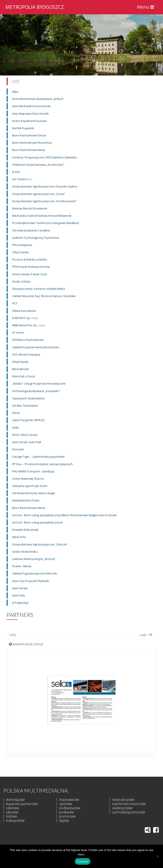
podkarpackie (70, 808)
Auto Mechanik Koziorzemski (31, 106)
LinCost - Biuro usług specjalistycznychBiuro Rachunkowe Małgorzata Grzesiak (64, 515)
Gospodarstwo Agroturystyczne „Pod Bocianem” (44, 201)
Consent (82, 862)
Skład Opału (20, 362)
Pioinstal (18, 449)
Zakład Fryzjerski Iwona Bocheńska (36, 347)
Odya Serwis (21, 252)
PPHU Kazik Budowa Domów (31, 267)
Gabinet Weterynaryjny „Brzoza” (34, 559)
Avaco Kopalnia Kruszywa (29, 121)
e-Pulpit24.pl (20, 603)
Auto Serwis (20, 588)
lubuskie (12, 812)
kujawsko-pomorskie (22, 804)
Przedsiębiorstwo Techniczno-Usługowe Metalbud (45, 223)
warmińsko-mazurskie (129, 804)
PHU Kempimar (22, 245)
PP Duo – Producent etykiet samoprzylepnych (42, 464)
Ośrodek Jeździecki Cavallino (31, 230)
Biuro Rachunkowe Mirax (29, 150)
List (16, 81)
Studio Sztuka (21, 281)
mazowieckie (69, 800)
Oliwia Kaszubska (24, 311)
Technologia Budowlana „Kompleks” (36, 391)
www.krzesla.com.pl (28, 644)
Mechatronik (20, 369)
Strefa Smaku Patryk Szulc (30, 274)
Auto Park (19, 595)
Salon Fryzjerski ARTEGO (28, 420)
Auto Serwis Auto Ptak (27, 442)
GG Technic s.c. (22, 179)
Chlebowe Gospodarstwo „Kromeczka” (38, 165)
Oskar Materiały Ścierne (28, 479)
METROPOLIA (35, 6)
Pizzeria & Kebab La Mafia (30, 259)
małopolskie (15, 820)
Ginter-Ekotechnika (25, 552)
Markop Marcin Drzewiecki (30, 208)
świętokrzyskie (123, 800)
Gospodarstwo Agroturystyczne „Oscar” (39, 194)
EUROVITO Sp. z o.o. (25, 318)
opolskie (66, 804)
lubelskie (13, 808)
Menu (147, 8)
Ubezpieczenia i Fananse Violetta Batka (38, 289)
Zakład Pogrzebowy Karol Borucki (35, 573)
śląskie (64, 820)
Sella (15, 428)
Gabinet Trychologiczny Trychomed (36, 238)
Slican (16, 413)
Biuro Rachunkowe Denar (29, 135)
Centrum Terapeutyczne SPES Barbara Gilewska (44, 157)
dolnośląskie (15, 800)
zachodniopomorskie (129, 812)
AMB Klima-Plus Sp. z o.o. (29, 325)
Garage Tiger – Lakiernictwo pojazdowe (38, 457)
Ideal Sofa (19, 537)
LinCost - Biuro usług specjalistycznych (38, 522)
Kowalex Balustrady (25, 530)
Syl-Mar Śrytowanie (25, 406)
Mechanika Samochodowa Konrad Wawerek (42, 216)
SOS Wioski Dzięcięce (26, 354)
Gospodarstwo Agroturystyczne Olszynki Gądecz (45, 186)
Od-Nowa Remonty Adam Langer (34, 493)
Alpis (15, 92)
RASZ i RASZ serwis (25, 435)
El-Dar (16, 172)
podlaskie (67, 812)
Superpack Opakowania (28, 398)
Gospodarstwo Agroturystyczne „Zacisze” (40, 544)
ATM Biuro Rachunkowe (28, 340)
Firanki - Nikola (22, 566)
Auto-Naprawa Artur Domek (30, 114)
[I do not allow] (158, 856)
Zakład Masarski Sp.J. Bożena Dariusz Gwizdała (44, 296)
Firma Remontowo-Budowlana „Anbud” (38, 99)
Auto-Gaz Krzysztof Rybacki (31, 581)
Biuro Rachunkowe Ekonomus (32, 143)
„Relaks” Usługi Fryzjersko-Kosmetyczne (39, 384)
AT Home (18, 332)
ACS (15, 303)
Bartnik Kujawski (23, 128)
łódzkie (11, 816)
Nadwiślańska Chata (26, 500)
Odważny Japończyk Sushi (30, 486)
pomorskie (67, 816)
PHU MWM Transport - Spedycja (33, 471)
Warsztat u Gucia (24, 376)
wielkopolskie (122, 808)
